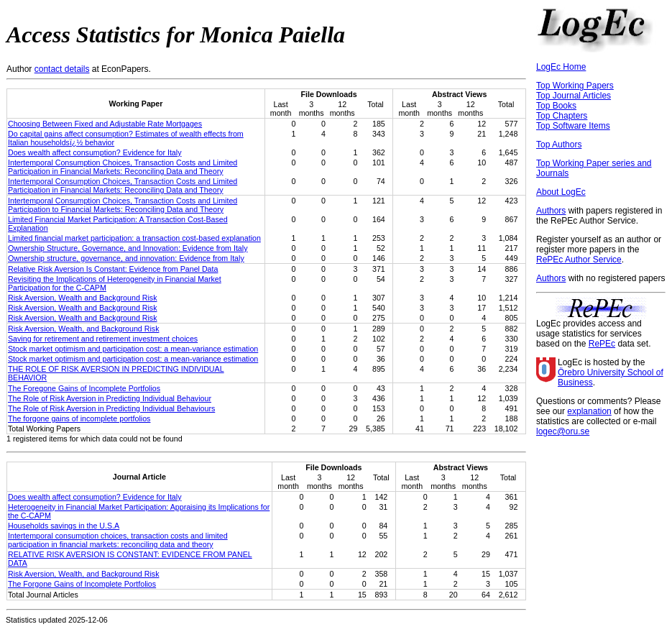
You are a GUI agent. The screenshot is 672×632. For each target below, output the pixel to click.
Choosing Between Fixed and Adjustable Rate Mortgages (105, 124)
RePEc (602, 344)
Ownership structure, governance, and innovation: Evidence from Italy (126, 258)
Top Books (556, 106)
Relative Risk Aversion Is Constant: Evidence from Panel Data (113, 269)
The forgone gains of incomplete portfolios (79, 418)
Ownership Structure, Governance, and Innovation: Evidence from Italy (128, 248)
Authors (551, 211)
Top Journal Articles (574, 96)
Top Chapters (562, 116)
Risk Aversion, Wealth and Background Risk (83, 298)
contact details (62, 69)
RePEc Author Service (579, 260)
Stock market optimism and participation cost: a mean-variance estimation (133, 349)
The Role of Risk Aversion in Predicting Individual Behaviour (110, 398)
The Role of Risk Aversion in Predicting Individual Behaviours (111, 408)
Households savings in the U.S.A (64, 526)
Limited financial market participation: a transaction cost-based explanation (134, 238)
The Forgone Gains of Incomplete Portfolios (82, 584)
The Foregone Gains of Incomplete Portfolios (84, 388)
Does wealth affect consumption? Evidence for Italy (95, 152)
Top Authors (559, 145)
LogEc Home (561, 67)
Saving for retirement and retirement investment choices (103, 339)
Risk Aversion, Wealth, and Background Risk (83, 329)
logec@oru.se (563, 431)
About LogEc (561, 192)
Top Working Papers (575, 86)
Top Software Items (573, 126)
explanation (589, 411)
